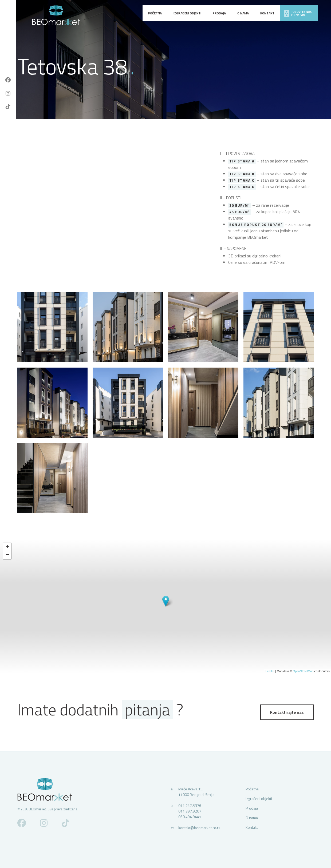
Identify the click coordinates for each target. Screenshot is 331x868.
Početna (155, 13)
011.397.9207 (190, 811)
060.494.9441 (190, 817)
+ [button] (7, 547)
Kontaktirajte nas (287, 712)
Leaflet (270, 671)
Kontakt (267, 13)
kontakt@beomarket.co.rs (199, 828)
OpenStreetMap (303, 671)
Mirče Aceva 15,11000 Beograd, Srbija (196, 792)
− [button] (7, 555)
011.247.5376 (190, 805)
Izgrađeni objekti (187, 13)
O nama (243, 13)
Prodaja (219, 13)
